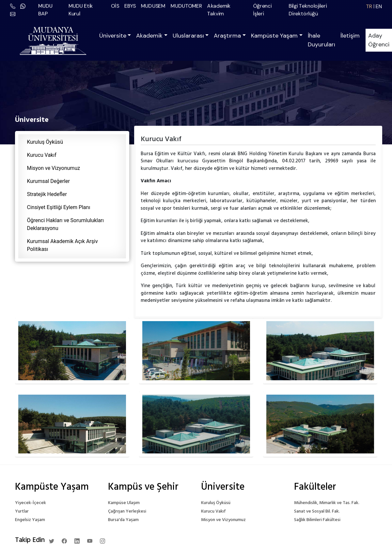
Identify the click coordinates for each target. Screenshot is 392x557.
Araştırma (227, 36)
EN (379, 6)
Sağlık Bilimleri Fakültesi (317, 520)
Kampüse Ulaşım (124, 503)
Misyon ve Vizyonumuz (54, 168)
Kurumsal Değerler (48, 181)
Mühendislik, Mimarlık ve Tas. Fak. (327, 503)
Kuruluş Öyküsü (45, 142)
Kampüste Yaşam (274, 36)
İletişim (350, 36)
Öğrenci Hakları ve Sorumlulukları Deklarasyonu (66, 224)
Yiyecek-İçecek (31, 503)
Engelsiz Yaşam (30, 520)
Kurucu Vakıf (42, 155)
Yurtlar (22, 511)
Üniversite (113, 36)
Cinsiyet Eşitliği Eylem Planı (59, 207)
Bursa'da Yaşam (123, 520)
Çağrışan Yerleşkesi (127, 511)
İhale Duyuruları (321, 40)
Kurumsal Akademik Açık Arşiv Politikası (63, 245)
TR (369, 6)
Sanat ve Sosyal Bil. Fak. (317, 511)
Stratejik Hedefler (47, 194)
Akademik (149, 36)
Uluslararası (188, 36)
